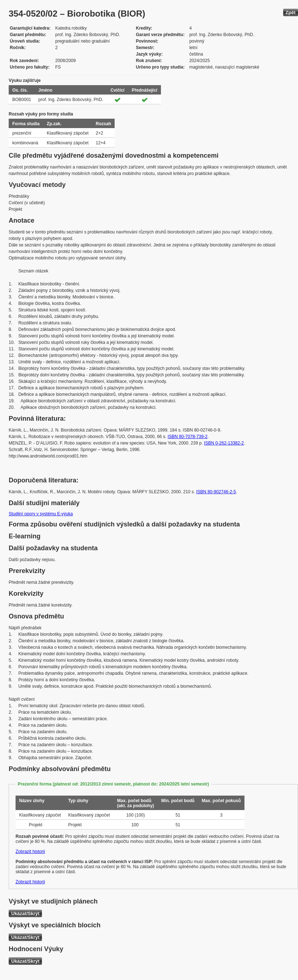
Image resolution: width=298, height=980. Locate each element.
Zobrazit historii (30, 852)
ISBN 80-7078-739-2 (188, 437)
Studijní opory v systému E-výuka (41, 514)
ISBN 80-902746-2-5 (216, 492)
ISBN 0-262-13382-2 (224, 443)
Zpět (291, 12)
